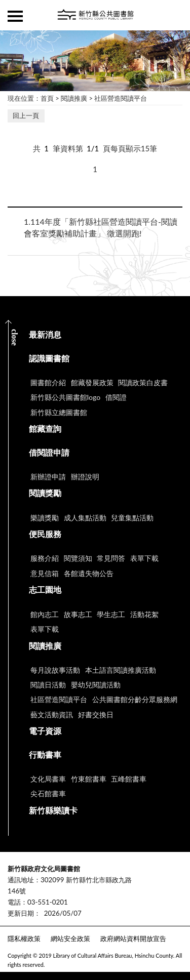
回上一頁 (26, 115)
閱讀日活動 (48, 685)
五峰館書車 (129, 779)
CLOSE (14, 337)
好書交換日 (96, 714)
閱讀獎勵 (45, 493)
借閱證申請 (49, 452)
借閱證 (116, 397)
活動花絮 (144, 614)
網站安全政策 (70, 938)
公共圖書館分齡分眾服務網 (135, 699)
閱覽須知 (78, 558)
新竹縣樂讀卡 (53, 810)
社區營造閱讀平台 (121, 98)
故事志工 (78, 614)
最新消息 (45, 334)
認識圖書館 (49, 358)
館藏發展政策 (92, 382)
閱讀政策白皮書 (143, 382)
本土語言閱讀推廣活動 (121, 670)
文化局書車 (48, 779)
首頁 (47, 98)
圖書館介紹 (48, 382)
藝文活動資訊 (52, 714)
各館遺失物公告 (89, 573)
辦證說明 (85, 477)
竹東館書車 (89, 779)
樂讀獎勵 (45, 518)
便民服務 (45, 534)
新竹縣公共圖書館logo (65, 397)
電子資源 (45, 731)
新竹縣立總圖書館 (59, 412)
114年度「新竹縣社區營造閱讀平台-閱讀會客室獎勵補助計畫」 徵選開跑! (101, 227)
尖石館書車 (48, 793)
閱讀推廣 (74, 98)
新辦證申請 (48, 477)
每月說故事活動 (55, 670)
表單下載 (144, 558)
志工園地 (45, 589)
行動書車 (45, 754)
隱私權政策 (24, 938)
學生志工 (111, 614)
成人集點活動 (85, 518)
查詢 (175, 15)
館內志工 (45, 614)
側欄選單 (15, 16)
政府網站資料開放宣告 (133, 938)
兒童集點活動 (132, 518)
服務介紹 (45, 558)
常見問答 (111, 558)
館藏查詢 (45, 428)
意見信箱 (45, 573)
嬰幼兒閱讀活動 (96, 685)
